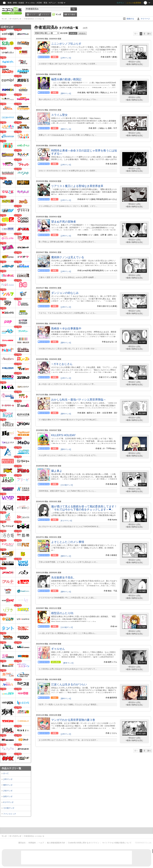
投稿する (130, 19)
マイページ (145, 19)
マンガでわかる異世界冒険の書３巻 (73, 720)
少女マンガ (8, 791)
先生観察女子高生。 (64, 578)
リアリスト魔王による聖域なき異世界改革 (77, 186)
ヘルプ (41, 843)
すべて (6, 773)
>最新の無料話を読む (134, 64)
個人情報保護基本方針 (56, 843)
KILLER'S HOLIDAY (63, 435)
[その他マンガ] (67, 485)
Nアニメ (52, 3)
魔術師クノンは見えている (68, 257)
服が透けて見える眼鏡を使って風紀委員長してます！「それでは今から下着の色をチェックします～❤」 (84, 508)
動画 (10, 3)
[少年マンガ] (66, 58)
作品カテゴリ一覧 (11, 768)
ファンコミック (10, 814)
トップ (32, 14)
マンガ (58, 14)
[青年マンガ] (66, 93)
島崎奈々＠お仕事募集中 (66, 329)
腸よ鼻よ (57, 471)
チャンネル (30, 3)
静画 (15, 3)
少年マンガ (8, 779)
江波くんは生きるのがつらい (69, 684)
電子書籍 (71, 14)
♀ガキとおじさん (62, 364)
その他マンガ (9, 808)
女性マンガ (8, 796)
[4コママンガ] (66, 521)
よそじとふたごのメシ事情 (68, 542)
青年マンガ (8, 785)
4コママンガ (8, 802)
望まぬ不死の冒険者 (64, 222)
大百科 (39, 3)
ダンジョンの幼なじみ (65, 293)
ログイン (120, 3)
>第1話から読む (134, 62)
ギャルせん (58, 649)
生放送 (21, 3)
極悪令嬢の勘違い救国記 (66, 79)
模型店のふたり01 (62, 613)
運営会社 (22, 843)
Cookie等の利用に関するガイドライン (84, 843)
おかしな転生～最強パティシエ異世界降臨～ (79, 400)
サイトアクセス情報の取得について (117, 843)
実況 (45, 3)
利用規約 (32, 843)
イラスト (45, 14)
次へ (149, 34)
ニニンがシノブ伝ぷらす (66, 44)
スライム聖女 (59, 115)
